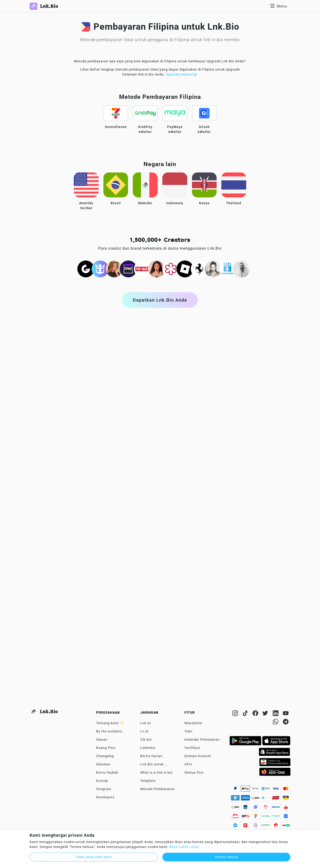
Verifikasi (192, 748)
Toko (188, 731)
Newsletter (193, 723)
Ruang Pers (106, 748)
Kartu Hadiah (107, 772)
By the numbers (109, 731)
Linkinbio (148, 748)
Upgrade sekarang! (181, 74)
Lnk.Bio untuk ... (154, 764)
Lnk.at (146, 723)
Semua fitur (194, 772)
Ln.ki (144, 731)
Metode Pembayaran (158, 789)
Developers (105, 797)
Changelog (105, 756)
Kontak (102, 781)
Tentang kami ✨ (110, 723)
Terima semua (226, 857)
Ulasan (102, 740)
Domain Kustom (198, 756)
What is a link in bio (156, 772)
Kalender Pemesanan (202, 740)
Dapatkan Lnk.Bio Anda (160, 300)
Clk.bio (146, 740)
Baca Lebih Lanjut (185, 847)
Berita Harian (151, 756)
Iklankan (103, 764)
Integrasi (104, 789)
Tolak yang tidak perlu (94, 857)
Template (148, 781)
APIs (188, 764)
